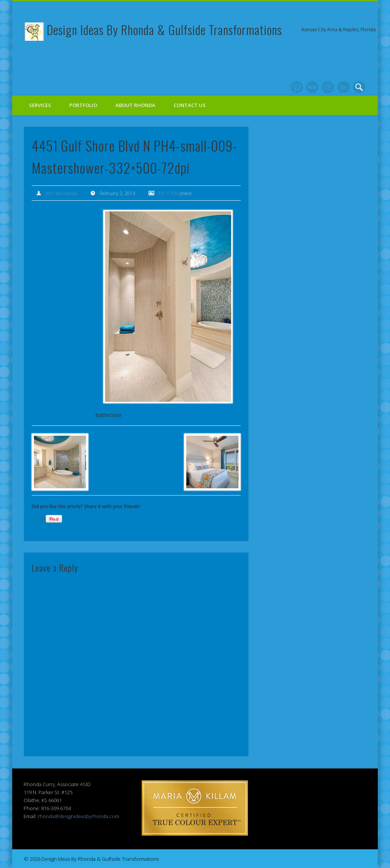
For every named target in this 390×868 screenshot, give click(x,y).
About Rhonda (135, 105)
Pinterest (297, 87)
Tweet (39, 519)
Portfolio (83, 105)
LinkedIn (344, 87)
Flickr (312, 87)
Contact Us (190, 105)
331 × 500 (168, 193)
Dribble (328, 87)
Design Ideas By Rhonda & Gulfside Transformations (164, 30)
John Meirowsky (62, 193)
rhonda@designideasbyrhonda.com (78, 816)
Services (40, 105)
